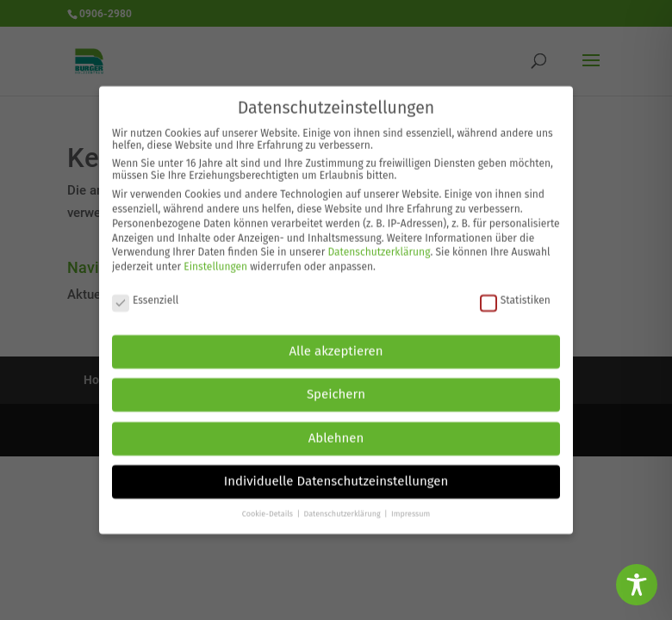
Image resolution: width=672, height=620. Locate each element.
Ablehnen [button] (336, 431)
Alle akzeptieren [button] (336, 344)
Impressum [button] (411, 506)
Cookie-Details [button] (269, 506)
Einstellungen (215, 260)
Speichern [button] (336, 387)
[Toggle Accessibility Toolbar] (637, 585)
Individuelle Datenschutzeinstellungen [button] (336, 474)
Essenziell (145, 293)
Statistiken (515, 293)
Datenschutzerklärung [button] (343, 506)
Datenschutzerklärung (379, 245)
